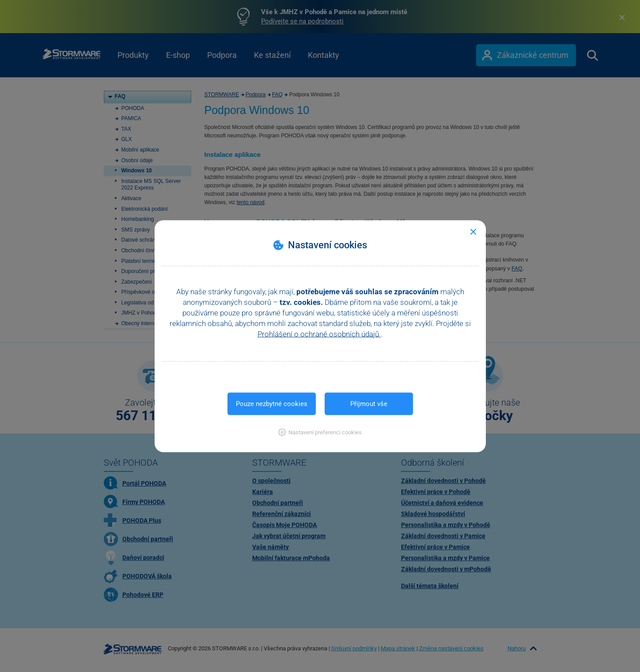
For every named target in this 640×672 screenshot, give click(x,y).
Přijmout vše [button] (369, 403)
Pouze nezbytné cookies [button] (272, 403)
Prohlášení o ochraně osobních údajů (319, 334)
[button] (320, 432)
